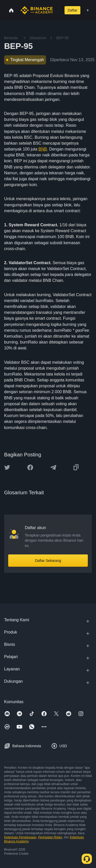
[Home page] (37, 10)
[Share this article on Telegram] (53, 467)
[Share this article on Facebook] (30, 467)
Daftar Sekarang (48, 561)
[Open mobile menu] (88, 10)
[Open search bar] (57, 10)
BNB (43, 149)
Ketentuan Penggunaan (20, 837)
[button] (88, 10)
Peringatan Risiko (50, 837)
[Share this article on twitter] (7, 467)
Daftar (72, 10)
